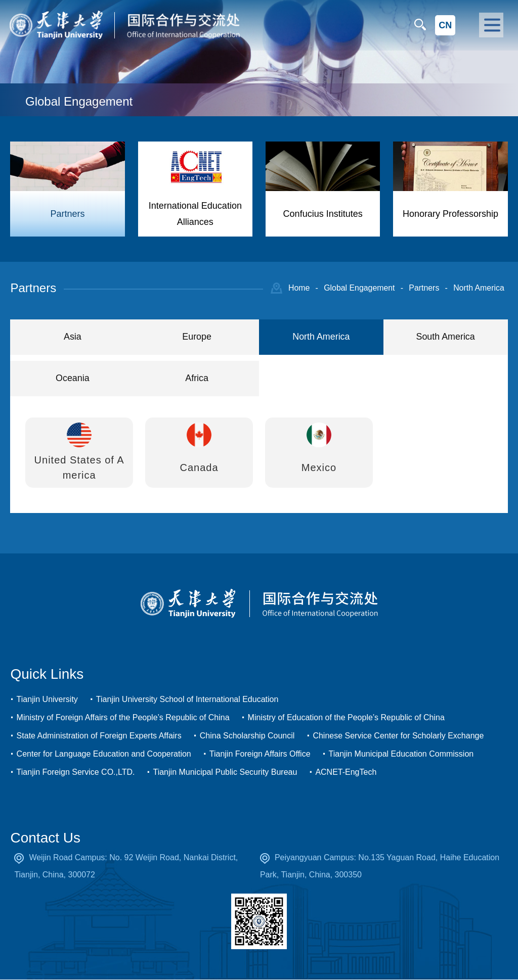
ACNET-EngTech (346, 773)
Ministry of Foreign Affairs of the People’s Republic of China (123, 718)
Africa (197, 379)
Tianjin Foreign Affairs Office (260, 754)
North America (478, 288)
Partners (423, 288)
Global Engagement (358, 288)
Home (297, 288)
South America (445, 337)
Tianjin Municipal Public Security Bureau (225, 773)
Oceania (73, 379)
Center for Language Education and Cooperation (104, 754)
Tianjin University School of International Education (187, 700)
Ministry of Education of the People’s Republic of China (346, 718)
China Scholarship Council (247, 736)
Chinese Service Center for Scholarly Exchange (398, 736)
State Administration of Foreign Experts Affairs (99, 736)
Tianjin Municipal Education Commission (401, 754)
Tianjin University (47, 700)
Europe (197, 337)
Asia (73, 337)
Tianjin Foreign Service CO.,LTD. (76, 773)
